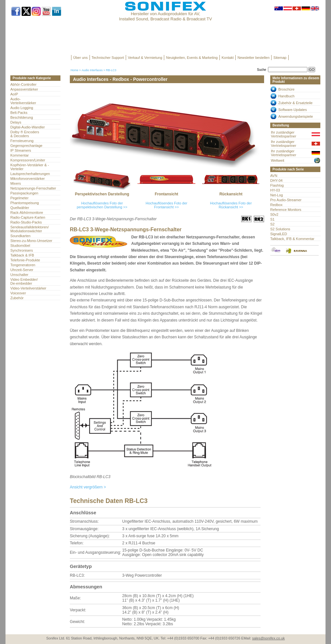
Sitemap (280, 58)
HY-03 (275, 190)
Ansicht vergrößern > (88, 487)
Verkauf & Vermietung (145, 58)
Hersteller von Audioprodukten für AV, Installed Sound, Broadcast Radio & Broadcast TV (165, 16)
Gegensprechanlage (26, 146)
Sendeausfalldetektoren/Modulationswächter (30, 229)
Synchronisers (22, 250)
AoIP (14, 94)
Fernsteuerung (22, 141)
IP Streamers (21, 150)
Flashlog (277, 185)
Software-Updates (293, 110)
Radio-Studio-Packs (26, 222)
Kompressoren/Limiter (28, 160)
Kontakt (227, 58)
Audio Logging (22, 108)
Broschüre (286, 89)
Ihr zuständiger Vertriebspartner (283, 134)
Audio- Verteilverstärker (23, 101)
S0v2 (274, 214)
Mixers (16, 183)
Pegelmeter (19, 198)
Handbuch (286, 96)
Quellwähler (20, 208)
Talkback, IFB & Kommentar (292, 239)
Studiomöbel (20, 246)
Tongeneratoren (23, 265)
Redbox (276, 205)
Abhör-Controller (23, 84)
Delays (16, 122)
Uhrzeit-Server (22, 270)
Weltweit (278, 160)
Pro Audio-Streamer (286, 200)
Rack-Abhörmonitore (27, 213)
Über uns (81, 58)
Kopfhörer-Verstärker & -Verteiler (30, 167)
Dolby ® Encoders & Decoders (25, 134)
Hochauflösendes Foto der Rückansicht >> (231, 205)
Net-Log (277, 195)
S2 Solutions (280, 229)
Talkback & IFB (22, 255)
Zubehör (17, 298)
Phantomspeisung (25, 203)
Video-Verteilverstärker (28, 288)
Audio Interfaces (92, 70)
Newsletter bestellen (254, 58)
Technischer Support (108, 58)
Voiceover (18, 293)
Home (74, 70)
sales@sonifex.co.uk (268, 638)
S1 (272, 219)
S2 (272, 224)
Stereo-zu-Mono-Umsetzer (31, 241)
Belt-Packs (19, 113)
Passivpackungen (24, 193)
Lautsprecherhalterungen (30, 174)
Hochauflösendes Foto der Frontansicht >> (166, 205)
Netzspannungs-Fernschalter (33, 188)
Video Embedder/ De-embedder (24, 281)
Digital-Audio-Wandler (28, 127)
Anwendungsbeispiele (296, 116)
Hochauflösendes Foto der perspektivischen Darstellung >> (102, 205)
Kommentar (20, 155)
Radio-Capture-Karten (28, 217)
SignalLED (279, 234)
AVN (274, 176)
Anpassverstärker (24, 89)
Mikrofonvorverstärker (28, 179)
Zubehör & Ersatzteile (295, 103)
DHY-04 (276, 180)
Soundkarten (20, 236)
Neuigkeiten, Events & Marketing (192, 58)
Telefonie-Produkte (25, 260)
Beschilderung (22, 117)
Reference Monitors (286, 210)
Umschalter (19, 275)
